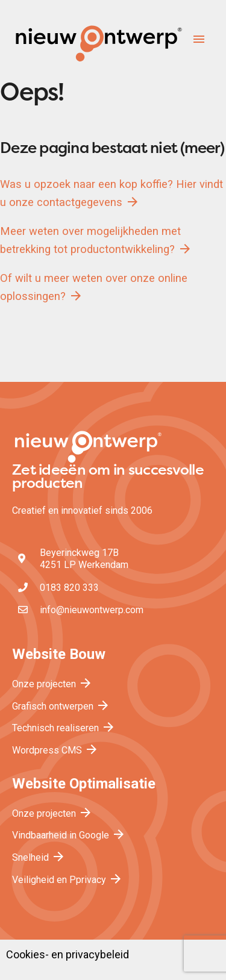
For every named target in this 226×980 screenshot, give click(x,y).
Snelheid (39, 857)
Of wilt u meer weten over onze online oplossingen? (94, 287)
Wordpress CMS (55, 750)
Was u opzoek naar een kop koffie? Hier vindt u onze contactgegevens (111, 193)
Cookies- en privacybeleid (67, 955)
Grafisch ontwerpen (61, 706)
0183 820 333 (69, 588)
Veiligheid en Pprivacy (67, 880)
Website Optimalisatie (84, 784)
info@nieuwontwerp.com (92, 610)
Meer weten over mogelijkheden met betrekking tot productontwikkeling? (96, 240)
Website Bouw (59, 654)
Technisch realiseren (64, 728)
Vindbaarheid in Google (69, 835)
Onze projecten (52, 684)
